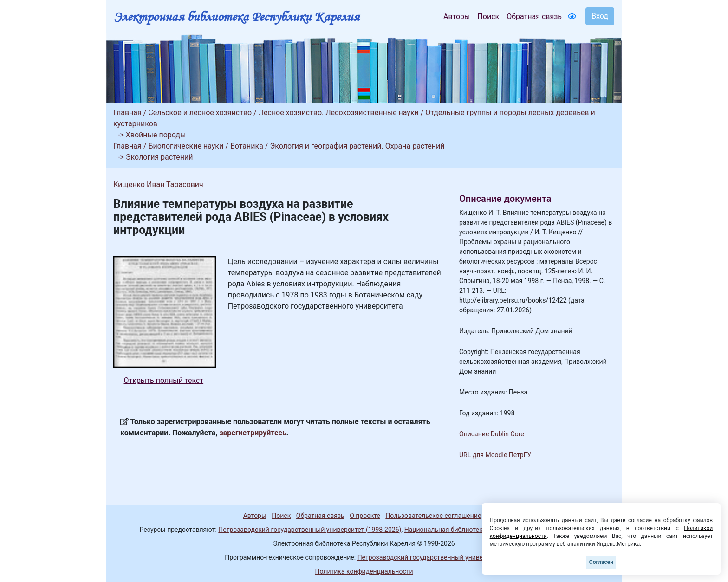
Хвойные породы (156, 135)
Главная (127, 113)
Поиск (488, 16)
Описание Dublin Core (492, 434)
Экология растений (159, 157)
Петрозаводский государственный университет (430, 557)
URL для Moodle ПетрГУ (495, 455)
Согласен (601, 562)
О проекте (365, 516)
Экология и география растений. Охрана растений (357, 146)
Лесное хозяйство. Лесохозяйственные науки (339, 113)
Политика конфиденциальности (364, 571)
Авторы (457, 16)
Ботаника (247, 146)
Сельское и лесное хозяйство (200, 113)
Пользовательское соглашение (433, 516)
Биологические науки (186, 146)
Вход (600, 16)
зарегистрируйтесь (253, 433)
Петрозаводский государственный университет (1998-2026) (310, 530)
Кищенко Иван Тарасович (158, 184)
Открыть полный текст (164, 380)
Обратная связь (534, 16)
